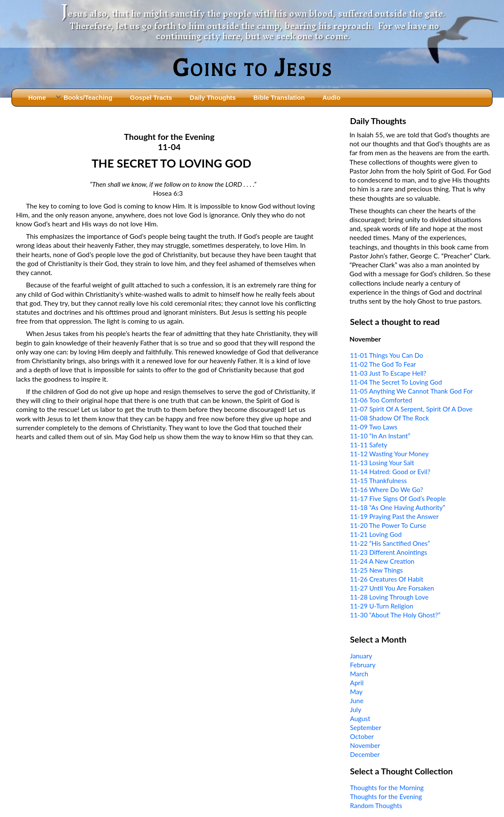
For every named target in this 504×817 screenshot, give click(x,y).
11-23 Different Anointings (389, 552)
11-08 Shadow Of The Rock (390, 418)
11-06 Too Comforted (381, 400)
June (357, 701)
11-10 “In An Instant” (380, 436)
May (356, 692)
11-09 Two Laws (374, 427)
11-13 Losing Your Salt (382, 463)
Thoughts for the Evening (386, 797)
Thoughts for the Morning (387, 788)
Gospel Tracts (151, 97)
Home (37, 97)
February (363, 665)
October (362, 736)
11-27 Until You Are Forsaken (392, 588)
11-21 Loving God (376, 534)
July (356, 710)
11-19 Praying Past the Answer (395, 516)
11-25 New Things (377, 570)
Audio (331, 97)
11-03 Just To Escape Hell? (388, 373)
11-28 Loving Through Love (389, 597)
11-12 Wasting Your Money (390, 454)
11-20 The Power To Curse (388, 525)
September (366, 727)
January (361, 656)
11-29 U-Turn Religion (382, 606)
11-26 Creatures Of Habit (387, 579)
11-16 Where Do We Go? (387, 490)
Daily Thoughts (213, 97)
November (365, 745)
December (365, 754)
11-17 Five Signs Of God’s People (398, 498)
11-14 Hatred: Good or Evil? (390, 472)
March (359, 674)
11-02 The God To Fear (383, 364)
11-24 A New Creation (382, 561)
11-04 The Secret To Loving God (396, 382)
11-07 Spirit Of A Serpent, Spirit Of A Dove (412, 409)
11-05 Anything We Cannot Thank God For (412, 391)
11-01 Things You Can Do (387, 355)
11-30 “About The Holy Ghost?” (395, 615)
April (357, 683)
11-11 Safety (369, 445)
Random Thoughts (376, 805)
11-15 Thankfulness (379, 481)
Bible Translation (279, 97)
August (360, 718)
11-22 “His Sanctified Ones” (390, 543)
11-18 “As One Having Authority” (398, 507)
